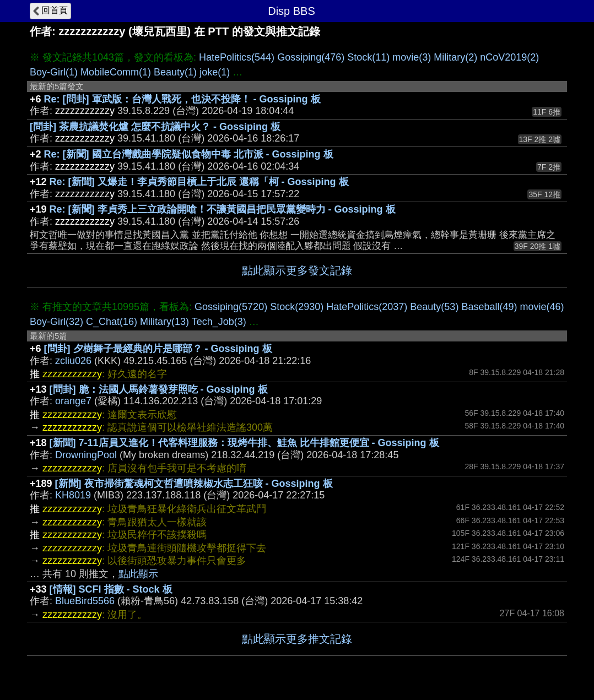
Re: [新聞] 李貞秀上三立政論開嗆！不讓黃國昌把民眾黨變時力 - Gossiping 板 (223, 209)
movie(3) (412, 57)
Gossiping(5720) (231, 307)
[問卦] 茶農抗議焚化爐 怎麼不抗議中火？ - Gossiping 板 (155, 127)
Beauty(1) (175, 72)
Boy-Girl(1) (54, 72)
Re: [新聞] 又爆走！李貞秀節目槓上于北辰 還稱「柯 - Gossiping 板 (199, 182)
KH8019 (73, 495)
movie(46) (542, 307)
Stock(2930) (297, 307)
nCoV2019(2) (509, 57)
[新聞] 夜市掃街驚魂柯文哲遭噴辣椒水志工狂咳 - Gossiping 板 (194, 484)
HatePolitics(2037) (367, 307)
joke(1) (215, 72)
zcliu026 (73, 361)
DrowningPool (86, 455)
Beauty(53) (434, 307)
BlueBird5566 (85, 601)
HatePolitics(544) (237, 57)
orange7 (73, 401)
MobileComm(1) (116, 72)
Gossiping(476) (311, 57)
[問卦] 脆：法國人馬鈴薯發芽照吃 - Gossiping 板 (159, 389)
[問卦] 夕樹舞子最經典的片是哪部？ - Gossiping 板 (158, 349)
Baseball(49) (489, 307)
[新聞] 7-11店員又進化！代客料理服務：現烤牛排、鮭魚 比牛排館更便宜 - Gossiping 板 (244, 443)
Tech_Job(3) (219, 322)
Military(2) (455, 57)
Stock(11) (368, 57)
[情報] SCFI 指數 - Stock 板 (111, 589)
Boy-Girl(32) (56, 322)
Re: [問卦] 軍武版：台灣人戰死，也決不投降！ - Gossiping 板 (182, 99)
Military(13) (164, 322)
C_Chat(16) (112, 322)
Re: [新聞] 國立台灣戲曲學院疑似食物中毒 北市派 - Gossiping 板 (189, 154)
